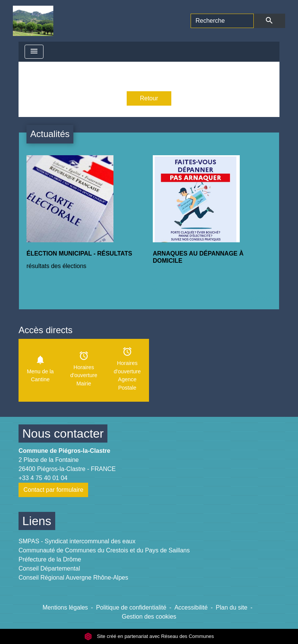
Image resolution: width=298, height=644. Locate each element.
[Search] (222, 21)
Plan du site (232, 607)
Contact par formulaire (53, 490)
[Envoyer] (269, 21)
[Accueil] (33, 21)
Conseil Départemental (49, 568)
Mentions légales (65, 607)
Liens (37, 521)
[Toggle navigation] (34, 52)
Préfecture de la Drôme (50, 559)
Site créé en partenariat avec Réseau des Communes (149, 636)
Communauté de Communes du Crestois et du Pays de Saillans (104, 550)
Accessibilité (191, 607)
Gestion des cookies (149, 617)
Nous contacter (63, 433)
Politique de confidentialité (131, 607)
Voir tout (260, 299)
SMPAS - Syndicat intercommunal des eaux (77, 541)
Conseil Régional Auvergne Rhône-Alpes (73, 578)
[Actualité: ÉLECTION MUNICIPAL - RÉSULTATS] (86, 217)
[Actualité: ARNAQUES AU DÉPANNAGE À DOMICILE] (212, 216)
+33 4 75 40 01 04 (43, 478)
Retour (149, 98)
